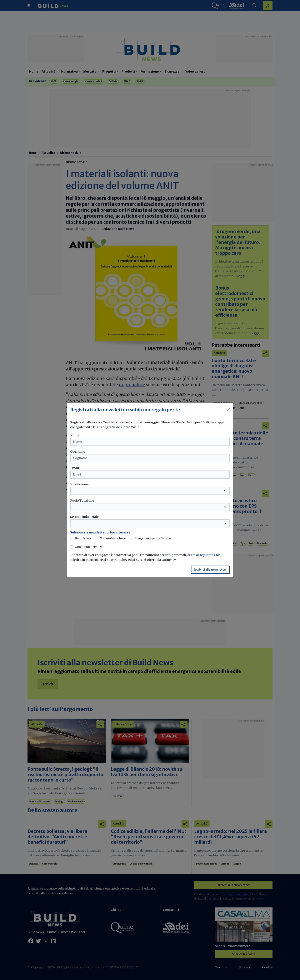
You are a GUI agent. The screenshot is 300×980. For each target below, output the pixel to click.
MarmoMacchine (113, 538)
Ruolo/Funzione (82, 501)
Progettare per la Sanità (153, 538)
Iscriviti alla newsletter (210, 570)
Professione (79, 484)
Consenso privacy (88, 547)
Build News (83, 538)
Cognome (78, 452)
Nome (75, 435)
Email (75, 468)
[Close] (228, 410)
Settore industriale (84, 517)
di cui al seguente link (204, 555)
